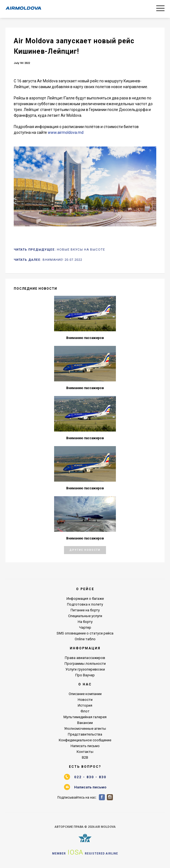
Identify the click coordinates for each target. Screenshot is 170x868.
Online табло (85, 639)
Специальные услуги (85, 616)
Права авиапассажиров (85, 658)
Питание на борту (85, 610)
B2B (85, 757)
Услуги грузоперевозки (85, 669)
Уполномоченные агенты (85, 729)
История (85, 705)
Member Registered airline (85, 852)
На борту (85, 622)
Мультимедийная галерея (85, 717)
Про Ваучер (85, 675)
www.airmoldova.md (66, 132)
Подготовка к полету (85, 604)
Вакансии (85, 723)
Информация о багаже (85, 599)
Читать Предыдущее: (59, 249)
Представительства (85, 734)
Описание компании (85, 694)
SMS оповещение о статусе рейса (85, 633)
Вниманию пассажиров (85, 338)
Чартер (85, 627)
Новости (85, 700)
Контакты (85, 752)
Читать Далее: (48, 260)
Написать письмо (85, 746)
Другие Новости (85, 550)
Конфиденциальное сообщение (85, 740)
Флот (85, 711)
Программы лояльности (85, 664)
